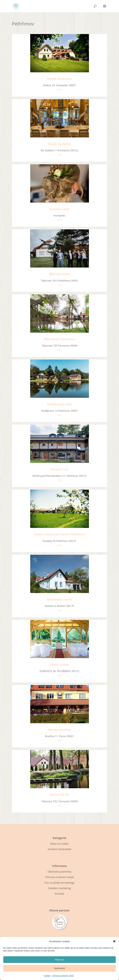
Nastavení (59, 968)
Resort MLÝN (59, 795)
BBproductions (60, 274)
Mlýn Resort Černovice (59, 339)
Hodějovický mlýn (59, 404)
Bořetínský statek (59, 599)
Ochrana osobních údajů (63, 976)
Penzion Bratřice (59, 730)
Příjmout (59, 960)
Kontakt (59, 894)
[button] (114, 941)
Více (59, 90)
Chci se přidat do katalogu (59, 883)
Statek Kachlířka (59, 144)
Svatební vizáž (59, 209)
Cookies (47, 976)
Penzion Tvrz (59, 469)
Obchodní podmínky (59, 872)
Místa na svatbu (59, 844)
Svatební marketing (59, 888)
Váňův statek (59, 665)
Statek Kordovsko (59, 79)
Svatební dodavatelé (60, 849)
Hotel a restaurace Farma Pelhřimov (59, 534)
